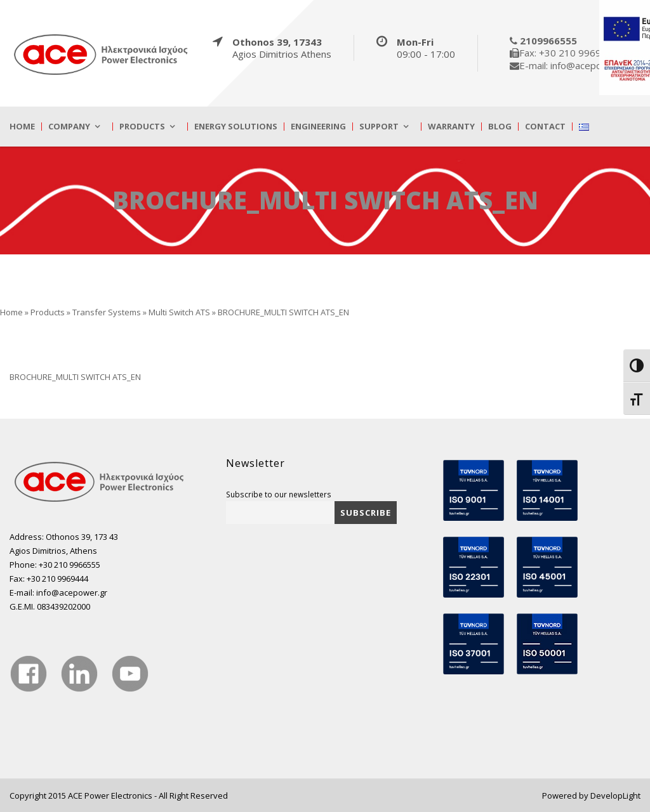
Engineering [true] (318, 127)
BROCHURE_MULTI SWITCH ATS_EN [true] (75, 377)
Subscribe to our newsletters (279, 494)
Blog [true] (500, 127)
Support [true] (379, 127)
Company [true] (69, 127)
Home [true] (22, 127)
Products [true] (142, 127)
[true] (102, 54)
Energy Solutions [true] (236, 127)
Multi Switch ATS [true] (179, 312)
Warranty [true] (451, 127)
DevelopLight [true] (615, 796)
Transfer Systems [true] (107, 312)
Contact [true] (545, 127)
